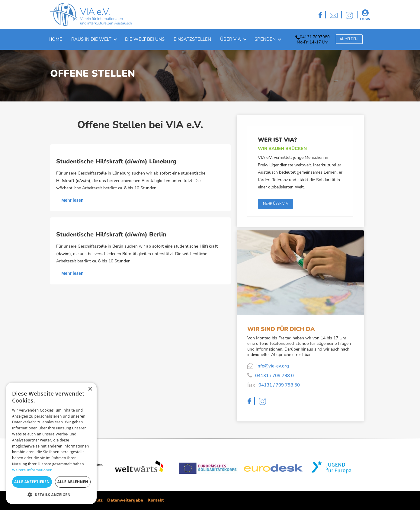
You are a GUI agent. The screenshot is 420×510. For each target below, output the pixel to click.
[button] (94, 39)
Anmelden (349, 39)
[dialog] (51, 443)
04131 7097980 (315, 37)
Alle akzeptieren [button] (32, 482)
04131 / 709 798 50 (279, 385)
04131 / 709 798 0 (274, 376)
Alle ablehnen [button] (73, 482)
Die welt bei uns (145, 39)
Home (55, 39)
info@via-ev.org (273, 366)
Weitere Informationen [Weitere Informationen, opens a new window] (32, 470)
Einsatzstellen (192, 39)
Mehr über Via (276, 204)
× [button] (90, 389)
